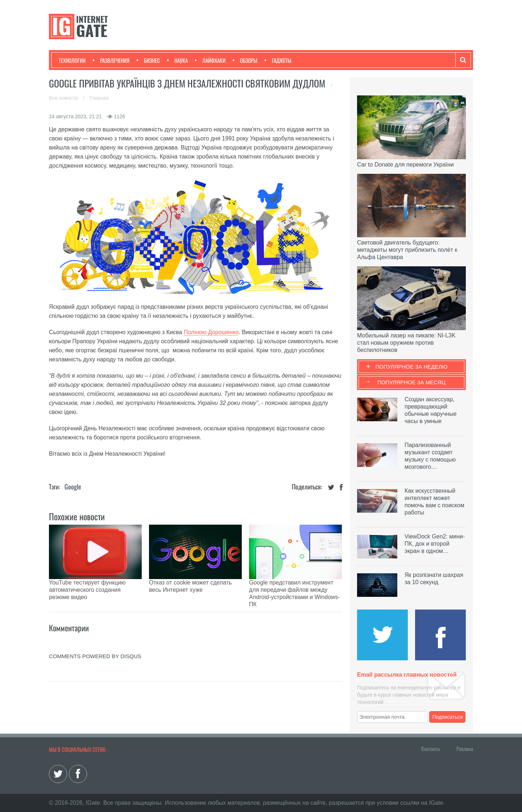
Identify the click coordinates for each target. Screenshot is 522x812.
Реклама (465, 749)
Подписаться (448, 717)
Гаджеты (278, 60)
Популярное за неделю (412, 367)
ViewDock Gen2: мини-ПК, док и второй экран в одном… (435, 544)
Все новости (64, 98)
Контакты (431, 749)
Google (73, 487)
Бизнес (148, 60)
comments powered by (95, 631)
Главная (99, 98)
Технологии (72, 60)
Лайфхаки (210, 60)
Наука (177, 60)
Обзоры (245, 60)
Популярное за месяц (411, 382)
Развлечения (111, 60)
